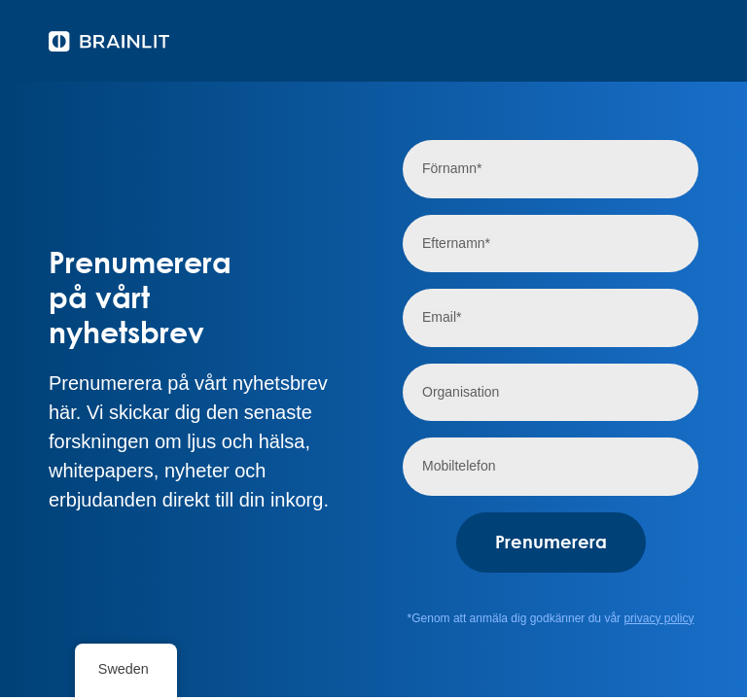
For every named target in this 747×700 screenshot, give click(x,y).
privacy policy (658, 618)
